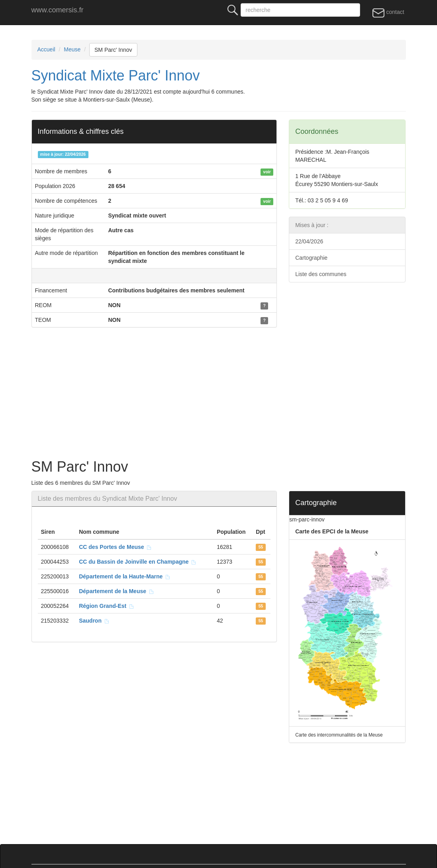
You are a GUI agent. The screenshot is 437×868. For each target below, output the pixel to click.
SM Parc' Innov (113, 50)
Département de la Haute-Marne (125, 576)
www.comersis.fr (58, 10)
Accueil (46, 49)
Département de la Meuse (117, 591)
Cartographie (311, 258)
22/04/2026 (309, 241)
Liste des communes (321, 274)
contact (388, 12)
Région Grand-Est (107, 606)
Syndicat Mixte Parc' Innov (116, 75)
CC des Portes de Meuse (115, 547)
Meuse (72, 49)
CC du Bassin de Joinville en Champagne (138, 562)
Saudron (94, 621)
